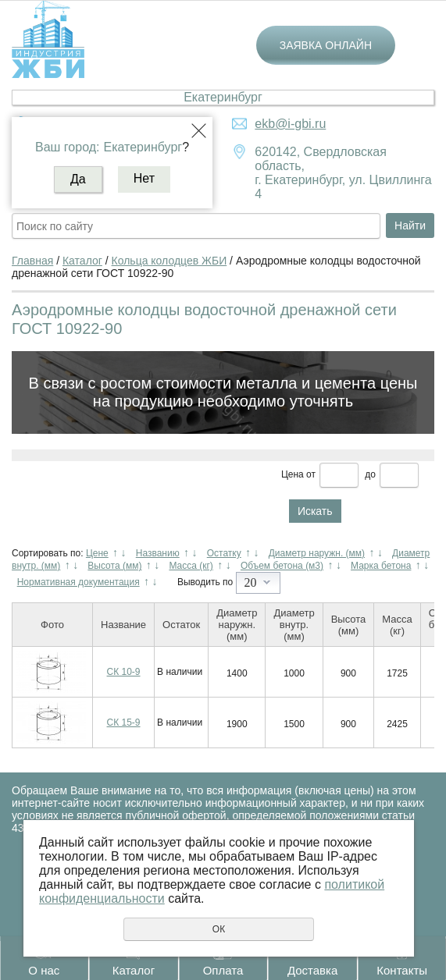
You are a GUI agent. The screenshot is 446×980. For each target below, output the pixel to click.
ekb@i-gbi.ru (290, 124)
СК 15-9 (124, 723)
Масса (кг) (191, 566)
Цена (293, 474)
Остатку (224, 553)
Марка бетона (381, 566)
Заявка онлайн (326, 45)
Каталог (134, 970)
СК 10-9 (124, 672)
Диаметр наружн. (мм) (317, 553)
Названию (158, 553)
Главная (32, 261)
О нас (44, 970)
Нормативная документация (78, 582)
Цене (97, 553)
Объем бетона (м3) (282, 566)
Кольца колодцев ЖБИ (169, 261)
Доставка (312, 970)
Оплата (223, 970)
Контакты (402, 970)
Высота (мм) (114, 566)
